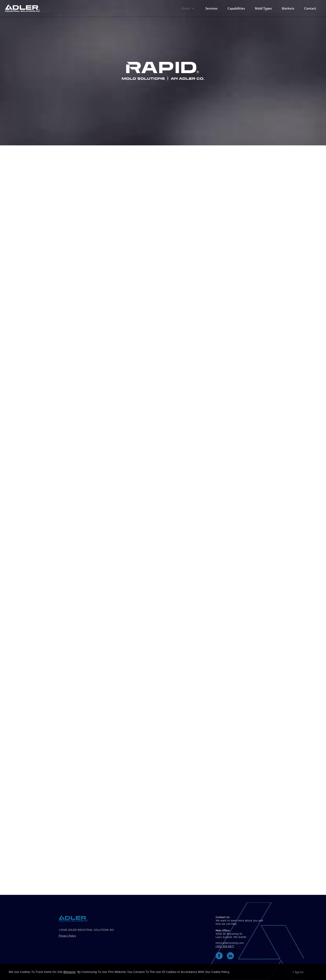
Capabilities (236, 8)
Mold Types (263, 8)
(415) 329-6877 (225, 946)
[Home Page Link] (23, 8)
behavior (70, 972)
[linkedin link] (230, 956)
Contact (310, 8)
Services (211, 8)
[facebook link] (219, 956)
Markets (288, 8)
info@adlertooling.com (230, 943)
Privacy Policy (67, 936)
